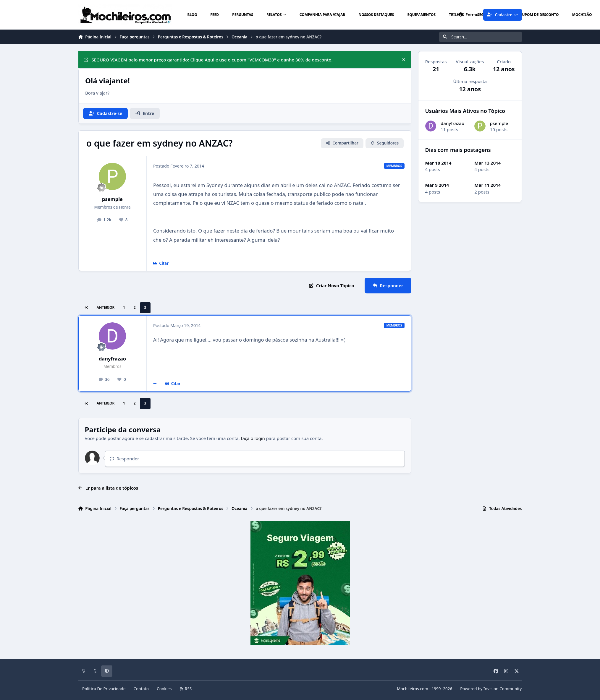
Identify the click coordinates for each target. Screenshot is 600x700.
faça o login (253, 438)
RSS (186, 689)
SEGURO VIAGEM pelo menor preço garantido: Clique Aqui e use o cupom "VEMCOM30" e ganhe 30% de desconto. (208, 60)
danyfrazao (112, 359)
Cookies (164, 689)
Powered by (491, 689)
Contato (141, 689)
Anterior (106, 307)
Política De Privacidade (104, 689)
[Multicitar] (155, 384)
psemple (112, 199)
